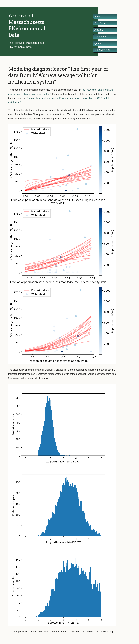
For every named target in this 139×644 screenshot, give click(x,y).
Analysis (99, 30)
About (98, 16)
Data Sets (100, 23)
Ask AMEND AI (102, 50)
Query (98, 43)
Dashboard (100, 37)
